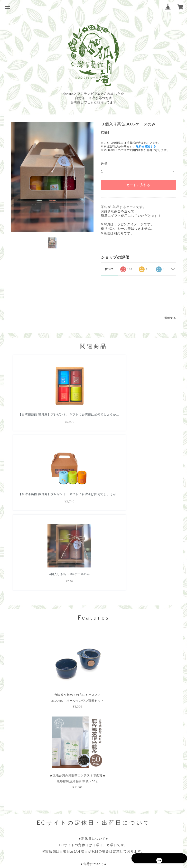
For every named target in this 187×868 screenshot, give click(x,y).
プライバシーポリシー (93, 830)
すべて (109, 269)
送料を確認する (146, 146)
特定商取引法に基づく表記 (93, 837)
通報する (170, 318)
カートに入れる (138, 185)
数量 (104, 164)
